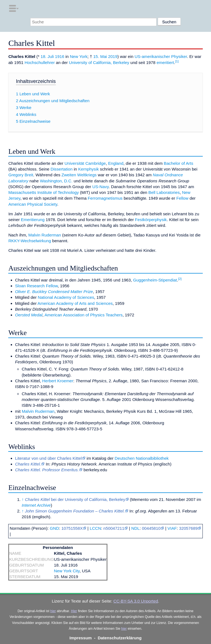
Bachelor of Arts (178, 163)
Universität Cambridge (85, 163)
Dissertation (62, 169)
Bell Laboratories (164, 192)
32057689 (188, 528)
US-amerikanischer (152, 56)
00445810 (151, 528)
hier (53, 611)
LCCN (95, 528)
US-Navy (101, 187)
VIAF (172, 528)
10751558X (72, 528)
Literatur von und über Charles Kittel (48, 458)
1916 (60, 56)
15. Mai (100, 56)
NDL (135, 528)
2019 (113, 56)
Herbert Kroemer (58, 381)
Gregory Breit (21, 175)
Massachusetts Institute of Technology (43, 192)
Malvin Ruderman (45, 235)
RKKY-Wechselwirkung (30, 241)
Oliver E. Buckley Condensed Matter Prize (54, 292)
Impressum (81, 638)
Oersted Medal (29, 315)
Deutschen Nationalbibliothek (142, 458)
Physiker (179, 56)
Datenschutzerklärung (120, 638)
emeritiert (165, 62)
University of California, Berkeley (99, 62)
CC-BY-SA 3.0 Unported (136, 601)
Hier (74, 611)
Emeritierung (33, 220)
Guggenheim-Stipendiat (155, 280)
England (116, 163)
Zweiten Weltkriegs (79, 175)
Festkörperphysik (151, 220)
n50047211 (114, 528)
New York (79, 56)
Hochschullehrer (40, 62)
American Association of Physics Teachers (84, 315)
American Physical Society (33, 204)
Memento (140, 499)
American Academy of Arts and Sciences (75, 303)
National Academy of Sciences (66, 297)
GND (54, 528)
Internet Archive (36, 505)
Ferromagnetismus (105, 198)
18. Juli (47, 56)
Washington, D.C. (56, 181)
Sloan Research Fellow (36, 286)
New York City (67, 571)
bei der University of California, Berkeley (75, 499)
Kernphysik (88, 169)
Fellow (182, 198)
